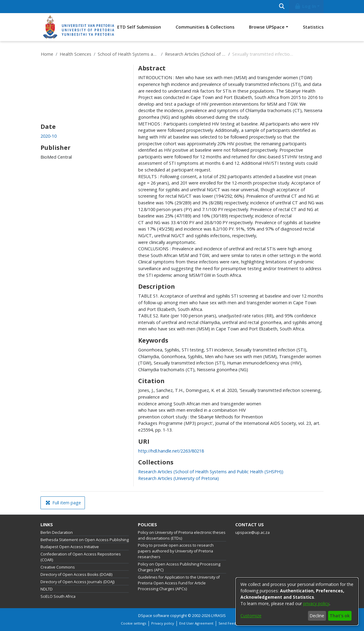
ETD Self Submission (139, 27)
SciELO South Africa (58, 596)
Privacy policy (163, 623)
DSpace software (154, 616)
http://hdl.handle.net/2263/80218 (171, 451)
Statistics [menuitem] (313, 27)
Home (47, 54)
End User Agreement (196, 623)
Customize (251, 616)
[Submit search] (282, 7)
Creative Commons (58, 567)
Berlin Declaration (57, 532)
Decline (317, 616)
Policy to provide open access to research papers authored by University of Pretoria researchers (176, 551)
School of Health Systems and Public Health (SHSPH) (128, 54)
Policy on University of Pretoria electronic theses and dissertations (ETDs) (182, 535)
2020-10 (49, 136)
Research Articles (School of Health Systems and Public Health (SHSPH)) (195, 54)
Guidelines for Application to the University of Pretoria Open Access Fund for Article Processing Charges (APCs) (179, 583)
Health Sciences (75, 54)
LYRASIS (219, 616)
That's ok (340, 616)
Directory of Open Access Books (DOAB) (76, 575)
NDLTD (47, 589)
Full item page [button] (63, 503)
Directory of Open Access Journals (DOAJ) (77, 582)
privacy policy (316, 603)
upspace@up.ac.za (252, 532)
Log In (305, 6)
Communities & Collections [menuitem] (205, 27)
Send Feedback (231, 623)
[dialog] (297, 601)
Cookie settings (133, 623)
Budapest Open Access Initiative (70, 547)
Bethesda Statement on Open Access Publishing (85, 540)
